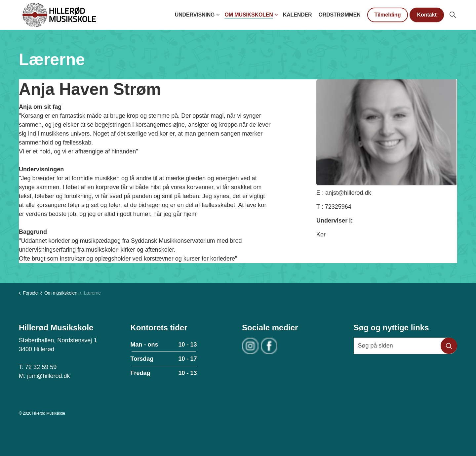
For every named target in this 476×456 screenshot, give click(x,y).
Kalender (297, 15)
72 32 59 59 (41, 367)
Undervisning (195, 15)
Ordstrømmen (339, 15)
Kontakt (427, 15)
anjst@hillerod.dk (348, 193)
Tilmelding (388, 15)
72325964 (338, 207)
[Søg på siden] (406, 346)
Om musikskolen (249, 15)
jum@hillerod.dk (48, 376)
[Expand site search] (453, 15)
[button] (449, 346)
